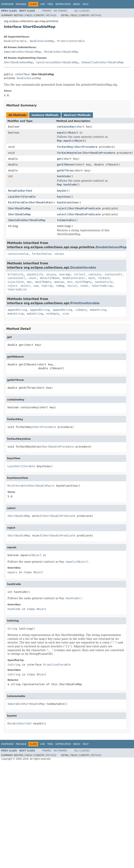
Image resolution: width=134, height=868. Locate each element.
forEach (104, 278)
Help (86, 4)
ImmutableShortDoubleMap (22, 52)
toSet (84, 286)
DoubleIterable (15, 41)
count (33, 278)
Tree (50, 4)
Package (21, 4)
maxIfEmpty (43, 282)
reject (62, 208)
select (62, 214)
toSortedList (17, 289)
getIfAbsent (66, 165)
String (13, 226)
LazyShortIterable (22, 197)
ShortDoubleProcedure (99, 153)
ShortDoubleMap (19, 208)
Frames (47, 11)
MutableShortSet (20, 191)
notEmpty (53, 314)
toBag (60, 286)
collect (80, 274)
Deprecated (63, 4)
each (92, 278)
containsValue (18, 254)
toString (63, 226)
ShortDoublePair (41, 202)
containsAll (114, 274)
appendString (17, 310)
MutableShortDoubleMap (61, 52)
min (70, 282)
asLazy (51, 274)
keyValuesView (67, 202)
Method (51, 15)
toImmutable (66, 220)
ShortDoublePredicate (84, 208)
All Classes (82, 11)
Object (73, 133)
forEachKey (65, 147)
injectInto (16, 282)
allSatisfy (16, 274)
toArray (47, 286)
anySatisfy (35, 274)
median (59, 282)
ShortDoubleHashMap (18, 62)
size (66, 314)
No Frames (61, 11)
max (29, 282)
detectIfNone (50, 278)
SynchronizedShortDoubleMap (57, 62)
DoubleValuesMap (42, 41)
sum (36, 286)
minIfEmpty (84, 282)
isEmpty (81, 310)
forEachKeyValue (69, 153)
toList (72, 286)
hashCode (63, 176)
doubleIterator (74, 278)
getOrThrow (65, 170)
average (65, 274)
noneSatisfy (104, 282)
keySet (62, 191)
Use (43, 4)
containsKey (66, 127)
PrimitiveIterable (71, 41)
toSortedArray (102, 286)
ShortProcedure (86, 147)
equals (62, 133)
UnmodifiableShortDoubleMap (103, 62)
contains (95, 274)
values (59, 254)
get (59, 159)
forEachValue (41, 254)
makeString (98, 310)
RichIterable (18, 202)
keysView (63, 197)
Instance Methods (45, 115)
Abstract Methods (77, 115)
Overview (7, 4)
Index (77, 4)
